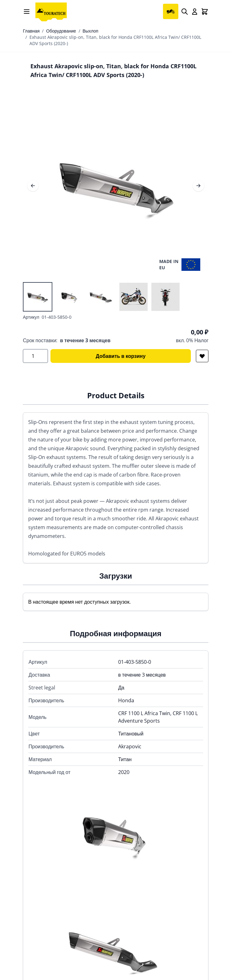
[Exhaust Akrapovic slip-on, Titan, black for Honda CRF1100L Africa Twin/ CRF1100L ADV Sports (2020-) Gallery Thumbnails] (102, 297)
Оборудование (61, 31)
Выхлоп (91, 31)
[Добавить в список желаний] (202, 356)
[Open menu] (27, 12)
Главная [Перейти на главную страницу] (31, 31)
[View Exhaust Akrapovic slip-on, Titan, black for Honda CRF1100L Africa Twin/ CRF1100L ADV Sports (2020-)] (38, 297)
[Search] (185, 12)
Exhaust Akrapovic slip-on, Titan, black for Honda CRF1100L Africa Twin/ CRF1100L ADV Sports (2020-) (115, 40)
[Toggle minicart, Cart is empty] (205, 12)
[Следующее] (198, 186)
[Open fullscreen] (116, 186)
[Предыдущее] (33, 186)
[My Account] (195, 12)
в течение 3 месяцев (85, 340)
